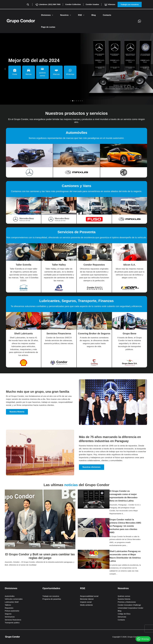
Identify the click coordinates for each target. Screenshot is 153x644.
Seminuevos (10, 617)
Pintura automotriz (12, 611)
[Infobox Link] (29, 158)
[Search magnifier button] (28, 5)
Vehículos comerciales (14, 599)
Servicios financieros (13, 620)
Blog (119, 611)
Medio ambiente (87, 605)
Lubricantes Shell (12, 602)
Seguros (8, 614)
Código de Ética (124, 614)
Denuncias (122, 617)
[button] (134, 4)
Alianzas (110, 4)
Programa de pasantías (52, 599)
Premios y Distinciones (127, 602)
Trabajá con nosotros (51, 596)
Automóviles (10, 596)
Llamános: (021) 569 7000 (48, 4)
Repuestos (9, 608)
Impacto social (86, 602)
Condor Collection (73, 4)
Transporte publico (12, 623)
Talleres (8, 605)
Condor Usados (92, 4)
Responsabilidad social (89, 596)
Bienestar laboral (87, 599)
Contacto (121, 620)
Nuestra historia (124, 599)
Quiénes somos (124, 596)
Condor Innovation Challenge (129, 605)
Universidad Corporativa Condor (130, 608)
